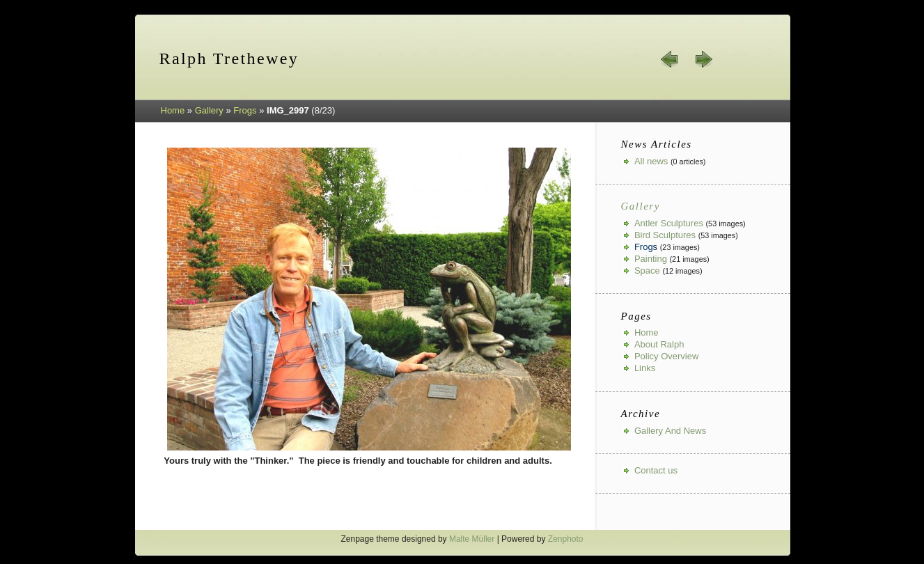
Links (645, 368)
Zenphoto (566, 539)
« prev (670, 59)
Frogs (245, 110)
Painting (651, 259)
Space (647, 271)
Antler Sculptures (669, 223)
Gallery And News (670, 431)
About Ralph (659, 344)
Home (173, 110)
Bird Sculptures (665, 235)
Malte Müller (472, 539)
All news (651, 161)
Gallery (209, 110)
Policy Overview (666, 356)
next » (703, 59)
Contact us (656, 470)
